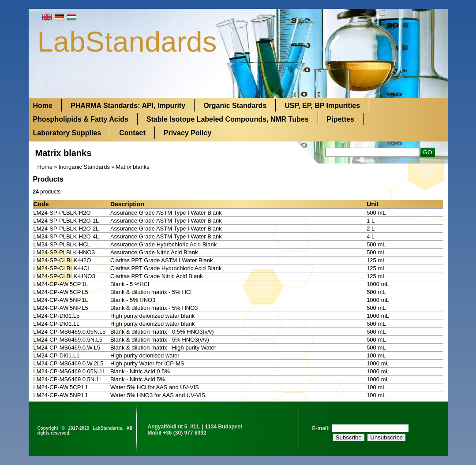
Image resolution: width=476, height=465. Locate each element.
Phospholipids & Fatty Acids (81, 119)
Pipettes (341, 119)
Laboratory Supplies (67, 133)
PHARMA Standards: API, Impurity (128, 106)
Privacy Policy (188, 133)
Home (43, 106)
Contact (132, 133)
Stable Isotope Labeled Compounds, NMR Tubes (228, 119)
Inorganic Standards (84, 167)
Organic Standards (235, 106)
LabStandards (127, 42)
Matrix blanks (133, 167)
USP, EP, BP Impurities (322, 106)
